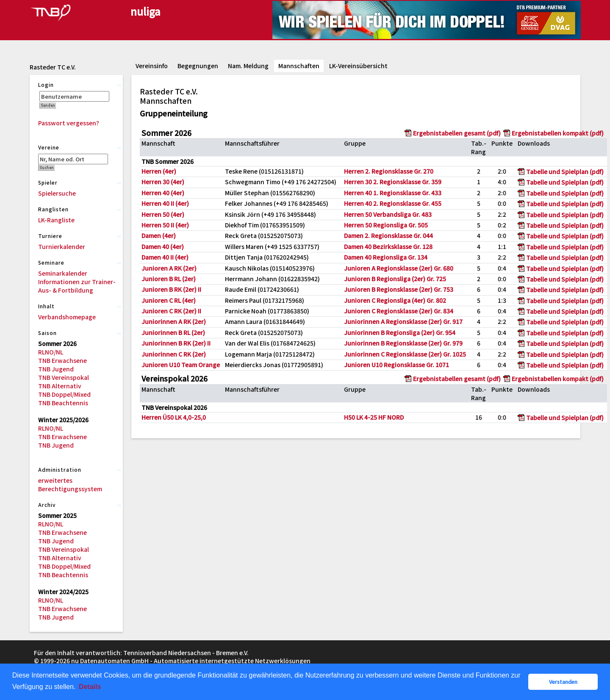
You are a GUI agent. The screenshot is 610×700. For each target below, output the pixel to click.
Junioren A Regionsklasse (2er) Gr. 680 (399, 268)
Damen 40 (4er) (163, 246)
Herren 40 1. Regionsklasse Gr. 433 (393, 193)
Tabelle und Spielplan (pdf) (565, 172)
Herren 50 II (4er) (165, 225)
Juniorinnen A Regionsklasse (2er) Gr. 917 (403, 321)
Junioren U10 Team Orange (181, 365)
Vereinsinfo (152, 66)
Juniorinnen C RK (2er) (174, 354)
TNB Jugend (56, 369)
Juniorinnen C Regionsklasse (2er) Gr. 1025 (405, 354)
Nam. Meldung (248, 66)
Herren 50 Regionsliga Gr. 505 (386, 225)
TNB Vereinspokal (64, 377)
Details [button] (90, 687)
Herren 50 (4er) (163, 214)
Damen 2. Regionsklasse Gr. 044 (388, 235)
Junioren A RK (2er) (169, 268)
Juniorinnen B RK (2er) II (176, 343)
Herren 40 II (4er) (165, 203)
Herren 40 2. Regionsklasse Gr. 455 (393, 203)
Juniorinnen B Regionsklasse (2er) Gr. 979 (403, 343)
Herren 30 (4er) (163, 182)
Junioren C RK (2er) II (171, 311)
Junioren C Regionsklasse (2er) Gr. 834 (399, 311)
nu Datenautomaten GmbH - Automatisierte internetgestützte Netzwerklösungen (191, 661)
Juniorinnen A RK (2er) (174, 321)
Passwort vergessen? (69, 123)
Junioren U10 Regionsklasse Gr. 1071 (396, 365)
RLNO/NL (51, 352)
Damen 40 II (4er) (165, 257)
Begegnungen (198, 66)
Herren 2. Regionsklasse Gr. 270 (389, 171)
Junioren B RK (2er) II (171, 289)
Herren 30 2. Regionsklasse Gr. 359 (393, 182)
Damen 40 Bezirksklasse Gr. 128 (388, 246)
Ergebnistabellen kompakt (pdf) (558, 133)
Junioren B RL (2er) (169, 279)
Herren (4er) (159, 171)
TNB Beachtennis (63, 403)
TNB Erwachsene (62, 360)
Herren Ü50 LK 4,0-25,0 (174, 417)
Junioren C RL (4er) (169, 300)
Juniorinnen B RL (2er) (173, 332)
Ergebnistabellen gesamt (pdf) (457, 133)
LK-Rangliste (56, 220)
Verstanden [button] (563, 682)
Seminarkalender (63, 273)
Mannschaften (299, 66)
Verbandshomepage (67, 317)
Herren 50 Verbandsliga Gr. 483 (388, 214)
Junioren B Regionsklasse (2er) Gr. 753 (399, 289)
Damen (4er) (159, 235)
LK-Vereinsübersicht (358, 66)
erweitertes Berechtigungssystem (70, 484)
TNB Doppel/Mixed (64, 394)
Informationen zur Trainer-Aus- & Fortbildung (77, 286)
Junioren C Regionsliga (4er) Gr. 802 (395, 300)
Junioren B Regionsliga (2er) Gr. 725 (395, 279)
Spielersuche (57, 193)
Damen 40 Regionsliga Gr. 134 (386, 257)
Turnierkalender (62, 246)
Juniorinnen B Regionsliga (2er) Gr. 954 (400, 332)
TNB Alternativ (60, 386)
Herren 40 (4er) (163, 193)
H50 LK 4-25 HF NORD (374, 417)
